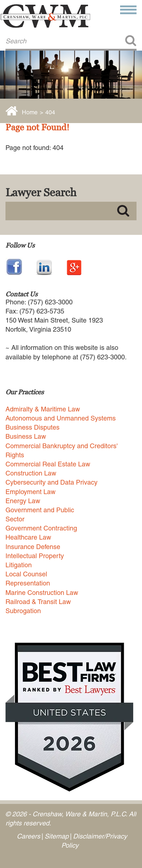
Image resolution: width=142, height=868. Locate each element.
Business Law (26, 436)
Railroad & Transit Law (38, 602)
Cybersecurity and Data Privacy (51, 482)
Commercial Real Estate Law (48, 464)
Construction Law (31, 473)
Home (30, 112)
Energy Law (23, 501)
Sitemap (57, 836)
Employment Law (30, 492)
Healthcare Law (28, 537)
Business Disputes (32, 427)
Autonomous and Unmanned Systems (61, 418)
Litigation (19, 565)
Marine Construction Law (42, 593)
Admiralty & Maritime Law (43, 409)
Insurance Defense (33, 547)
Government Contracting (41, 528)
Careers (28, 836)
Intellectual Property (35, 556)
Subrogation (23, 611)
